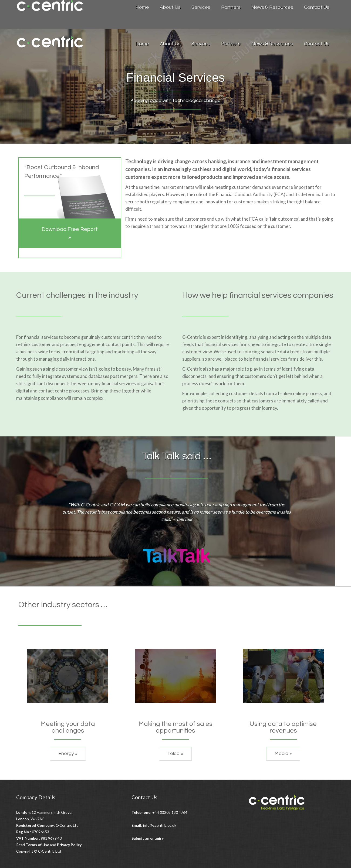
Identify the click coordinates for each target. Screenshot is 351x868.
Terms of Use (37, 845)
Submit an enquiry (148, 838)
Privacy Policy (69, 845)
